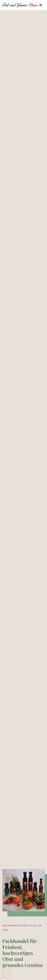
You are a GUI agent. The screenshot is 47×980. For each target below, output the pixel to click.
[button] (41, 5)
